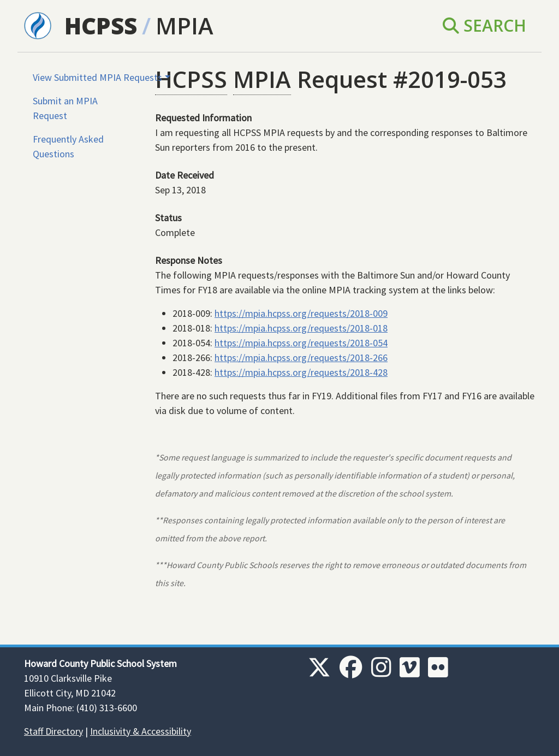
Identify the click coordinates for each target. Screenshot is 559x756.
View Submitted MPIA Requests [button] (97, 77)
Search (484, 25)
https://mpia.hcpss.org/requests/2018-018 (301, 328)
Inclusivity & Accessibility (141, 731)
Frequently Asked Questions (68, 146)
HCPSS (101, 25)
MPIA (185, 25)
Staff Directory (53, 731)
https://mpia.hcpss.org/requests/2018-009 (301, 313)
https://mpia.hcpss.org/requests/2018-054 (301, 343)
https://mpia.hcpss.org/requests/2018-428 (301, 372)
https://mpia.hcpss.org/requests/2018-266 (301, 358)
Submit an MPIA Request (65, 108)
